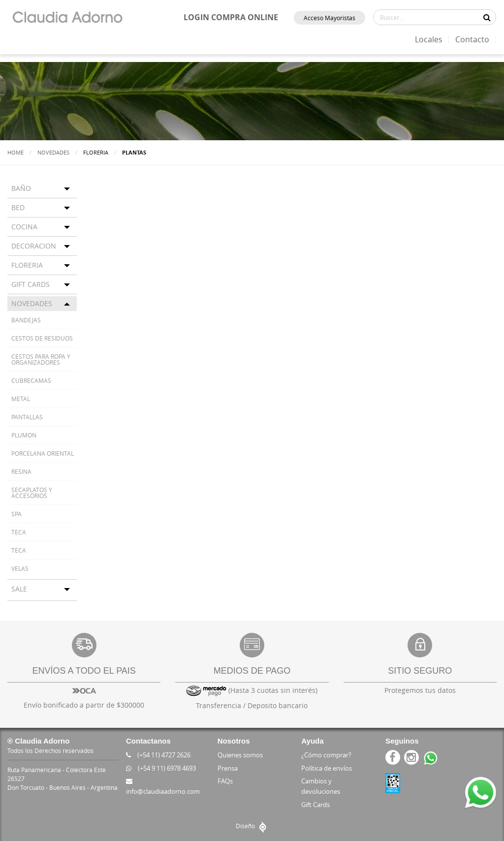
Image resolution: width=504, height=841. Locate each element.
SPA (16, 514)
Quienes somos (240, 755)
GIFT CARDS (31, 284)
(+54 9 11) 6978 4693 (161, 768)
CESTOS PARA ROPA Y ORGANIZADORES (41, 359)
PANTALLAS (27, 417)
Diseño (252, 826)
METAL (21, 399)
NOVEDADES (32, 303)
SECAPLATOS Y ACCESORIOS (32, 493)
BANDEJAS (26, 320)
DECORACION (34, 246)
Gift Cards (315, 805)
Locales (429, 39)
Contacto (472, 39)
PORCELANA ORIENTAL (43, 453)
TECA (19, 532)
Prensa (228, 768)
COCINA (24, 227)
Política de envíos (327, 768)
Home (16, 152)
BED (18, 207)
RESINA (21, 471)
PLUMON (24, 435)
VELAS (20, 568)
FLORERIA (27, 265)
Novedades (53, 152)
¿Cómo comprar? (326, 755)
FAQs (225, 781)
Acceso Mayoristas (330, 18)
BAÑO (21, 188)
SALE (19, 589)
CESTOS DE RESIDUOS (42, 338)
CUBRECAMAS (31, 380)
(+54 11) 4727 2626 (158, 755)
